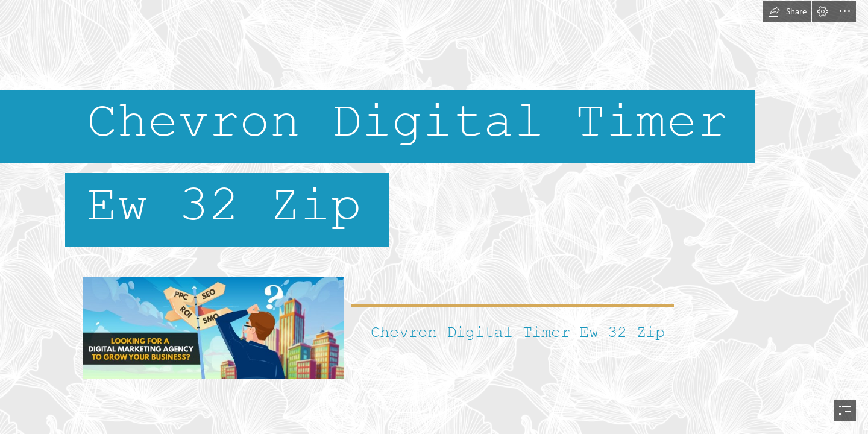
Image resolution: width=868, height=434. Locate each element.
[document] (434, 217)
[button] (787, 11)
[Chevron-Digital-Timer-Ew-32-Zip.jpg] (213, 328)
